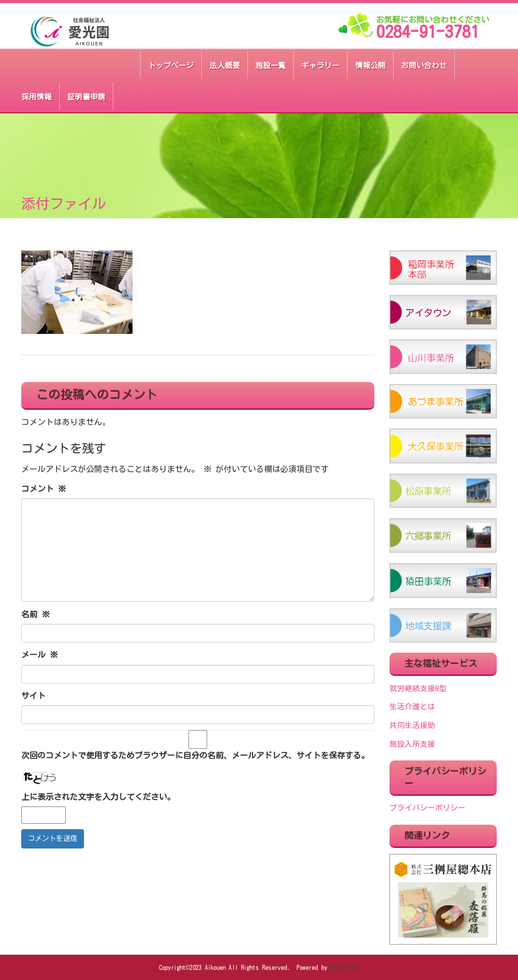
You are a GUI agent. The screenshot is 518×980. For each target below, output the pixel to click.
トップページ (171, 66)
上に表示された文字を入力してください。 (98, 797)
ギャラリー (320, 66)
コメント (44, 489)
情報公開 (370, 66)
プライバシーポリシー (427, 808)
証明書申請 (86, 97)
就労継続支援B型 (418, 688)
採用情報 (36, 97)
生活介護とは (412, 707)
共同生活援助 (412, 725)
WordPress (345, 967)
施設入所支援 (412, 744)
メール (39, 655)
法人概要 (225, 66)
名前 (35, 614)
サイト (33, 696)
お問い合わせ (424, 66)
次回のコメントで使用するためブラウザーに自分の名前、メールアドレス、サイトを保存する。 (195, 755)
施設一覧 (271, 66)
